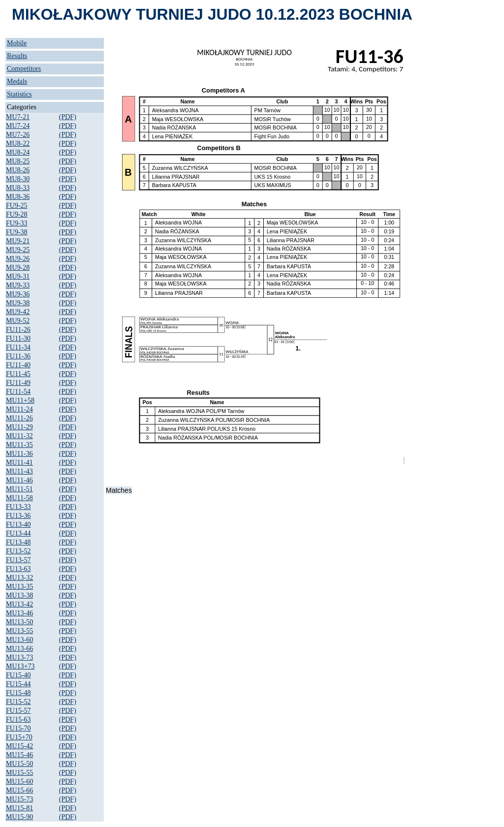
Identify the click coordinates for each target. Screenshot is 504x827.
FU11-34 (18, 347)
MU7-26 (18, 135)
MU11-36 (19, 454)
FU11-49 (18, 383)
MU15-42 (19, 746)
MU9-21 (18, 241)
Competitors (24, 69)
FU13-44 (18, 533)
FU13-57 (18, 560)
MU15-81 (19, 808)
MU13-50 (19, 622)
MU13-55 (19, 631)
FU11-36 (18, 356)
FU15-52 (18, 702)
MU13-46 (19, 613)
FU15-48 (18, 693)
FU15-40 (18, 675)
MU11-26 (19, 418)
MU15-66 (19, 790)
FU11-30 (18, 338)
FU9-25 (17, 206)
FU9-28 (17, 214)
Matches (119, 490)
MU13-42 (19, 604)
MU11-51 (19, 489)
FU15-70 (18, 728)
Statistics (19, 94)
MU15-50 (19, 764)
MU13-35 (19, 587)
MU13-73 (19, 657)
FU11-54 (18, 392)
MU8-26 (18, 170)
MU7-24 (18, 126)
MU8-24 (18, 152)
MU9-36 (18, 294)
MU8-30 (18, 179)
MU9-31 (18, 276)
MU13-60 (19, 640)
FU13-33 (18, 507)
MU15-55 (19, 773)
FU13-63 (18, 569)
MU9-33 (18, 285)
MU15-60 (19, 781)
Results (17, 56)
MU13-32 (19, 578)
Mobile (17, 43)
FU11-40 (18, 365)
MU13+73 (20, 666)
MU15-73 (19, 799)
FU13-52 (18, 551)
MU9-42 (18, 312)
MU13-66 (19, 649)
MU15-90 (19, 817)
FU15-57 (18, 711)
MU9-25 (18, 250)
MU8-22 (18, 143)
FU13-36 (18, 516)
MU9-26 (18, 259)
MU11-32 (19, 436)
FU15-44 (18, 684)
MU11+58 (20, 400)
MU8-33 (18, 188)
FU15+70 (19, 737)
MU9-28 (18, 268)
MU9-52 (18, 321)
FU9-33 (17, 223)
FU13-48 (18, 542)
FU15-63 (18, 719)
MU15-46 (19, 755)
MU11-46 (19, 480)
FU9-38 (17, 232)
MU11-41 (19, 462)
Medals (17, 81)
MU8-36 (18, 197)
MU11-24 (19, 409)
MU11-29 (19, 427)
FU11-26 (18, 330)
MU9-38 (18, 303)
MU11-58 (19, 498)
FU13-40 (18, 525)
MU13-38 (19, 595)
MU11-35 (19, 445)
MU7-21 (18, 117)
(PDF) (68, 117)
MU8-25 (18, 161)
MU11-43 (19, 471)
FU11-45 (18, 374)
